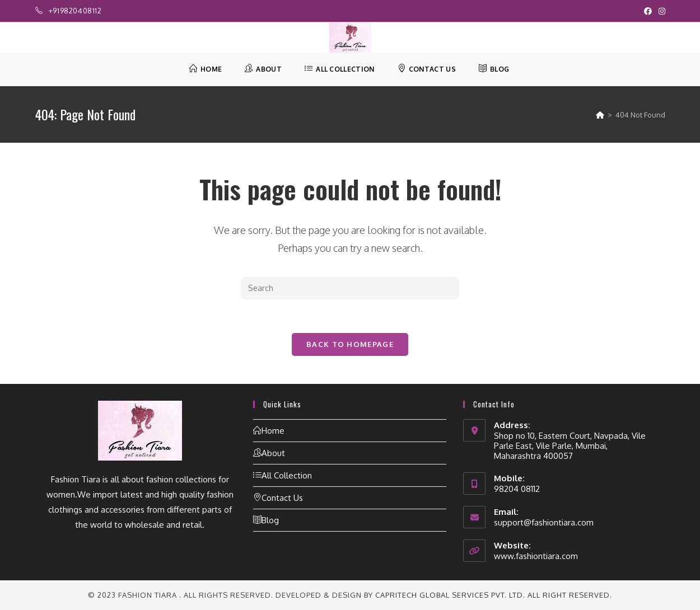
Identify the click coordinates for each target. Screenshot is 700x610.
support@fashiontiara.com (544, 522)
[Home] (600, 115)
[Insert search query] (350, 288)
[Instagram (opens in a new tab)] (660, 11)
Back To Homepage (350, 344)
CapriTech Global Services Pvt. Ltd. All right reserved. (494, 595)
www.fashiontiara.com (536, 556)
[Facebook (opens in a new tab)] (648, 11)
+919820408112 (75, 11)
